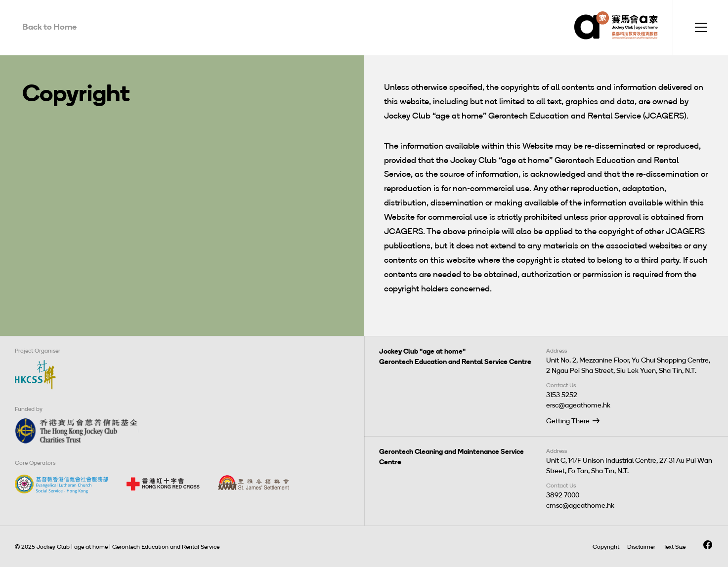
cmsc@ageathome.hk (580, 506)
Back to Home (49, 27)
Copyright (606, 547)
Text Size (674, 547)
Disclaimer (641, 547)
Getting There (568, 421)
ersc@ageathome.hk (578, 405)
